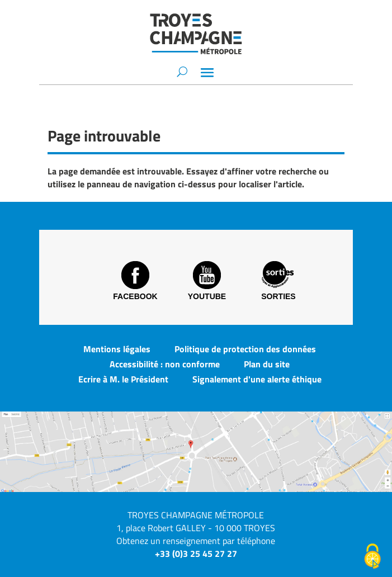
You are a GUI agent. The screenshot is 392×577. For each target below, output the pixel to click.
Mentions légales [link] (117, 349)
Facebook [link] (135, 281)
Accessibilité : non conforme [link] (165, 364)
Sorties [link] (278, 281)
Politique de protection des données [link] (245, 349)
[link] (196, 34)
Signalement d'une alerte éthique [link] (257, 379)
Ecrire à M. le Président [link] (123, 379)
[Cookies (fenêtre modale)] (372, 557)
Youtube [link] (207, 281)
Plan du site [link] (267, 364)
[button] (207, 72)
